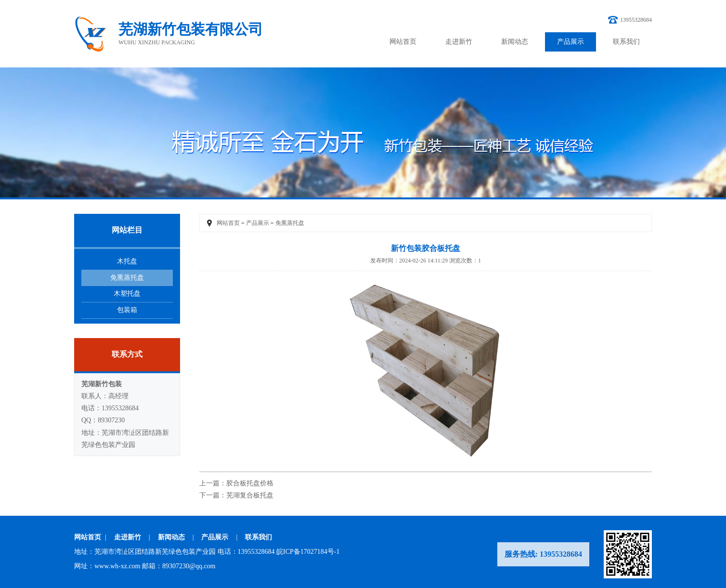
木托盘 (127, 261)
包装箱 (127, 310)
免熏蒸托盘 (127, 278)
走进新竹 (459, 42)
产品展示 (570, 42)
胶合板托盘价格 (250, 483)
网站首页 (403, 42)
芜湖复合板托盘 (250, 495)
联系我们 (626, 42)
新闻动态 (515, 42)
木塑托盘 (127, 294)
